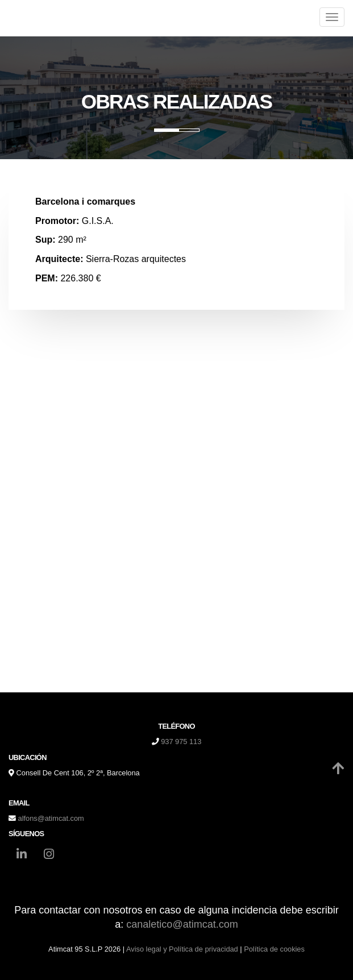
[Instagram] (49, 856)
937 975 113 (181, 742)
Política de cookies (274, 949)
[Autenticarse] (13, 960)
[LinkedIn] (22, 856)
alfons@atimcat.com (51, 818)
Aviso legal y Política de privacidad (182, 949)
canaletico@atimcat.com (182, 924)
